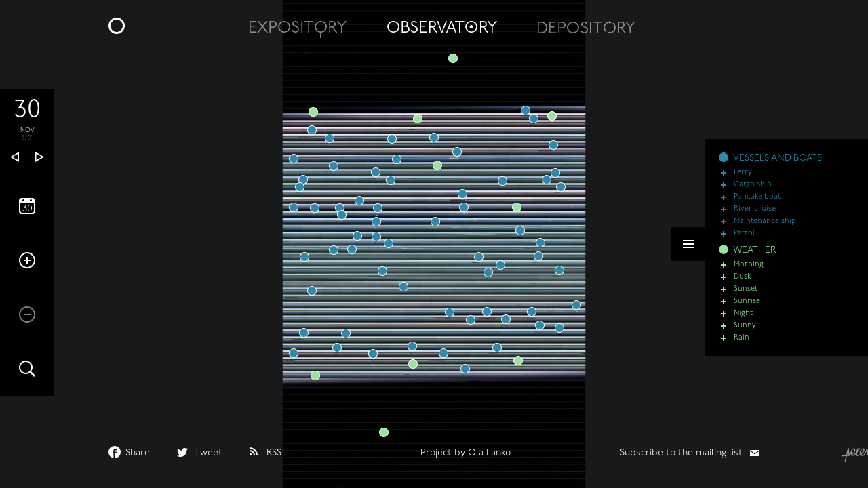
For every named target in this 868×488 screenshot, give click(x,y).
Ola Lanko (489, 453)
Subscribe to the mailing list (681, 453)
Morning (749, 271)
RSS (274, 453)
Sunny (745, 332)
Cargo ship (753, 191)
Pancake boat (757, 203)
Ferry (743, 179)
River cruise (755, 215)
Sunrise (747, 307)
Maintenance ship (765, 227)
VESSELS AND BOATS (777, 164)
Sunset (746, 295)
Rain (742, 344)
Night (743, 320)
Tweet (208, 453)
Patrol (745, 240)
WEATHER (754, 257)
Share (138, 453)
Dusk (742, 283)
